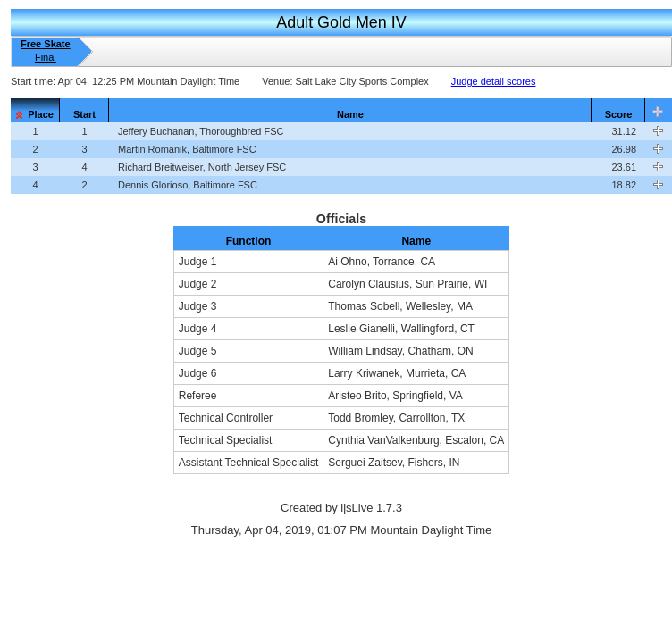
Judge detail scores (494, 81)
